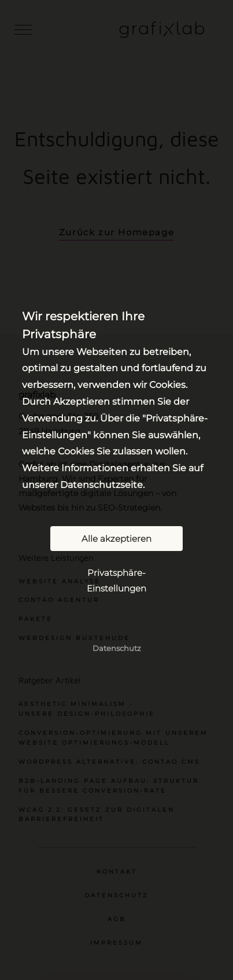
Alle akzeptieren (116, 539)
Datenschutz (117, 648)
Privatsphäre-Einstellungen (116, 580)
